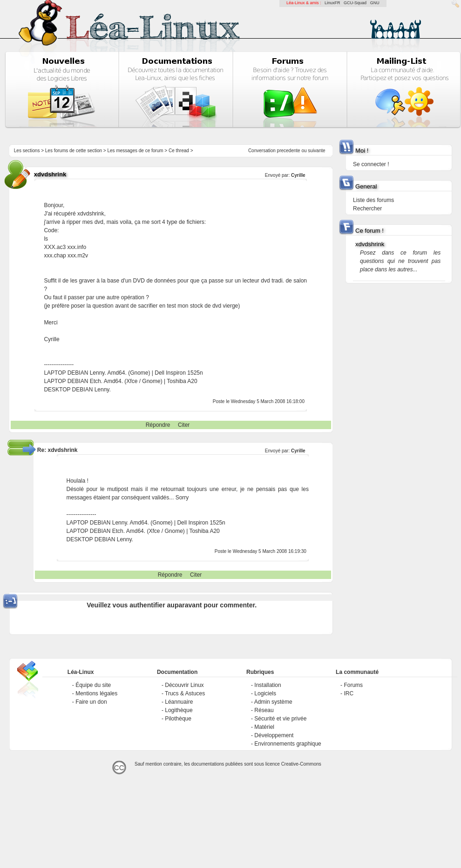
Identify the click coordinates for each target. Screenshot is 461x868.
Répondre (158, 425)
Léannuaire (179, 702)
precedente (289, 151)
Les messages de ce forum (136, 151)
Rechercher (367, 209)
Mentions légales (96, 693)
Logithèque (179, 710)
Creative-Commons (301, 764)
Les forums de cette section (74, 151)
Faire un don (91, 702)
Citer (184, 425)
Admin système (273, 702)
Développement (274, 735)
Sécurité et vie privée (280, 719)
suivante (316, 151)
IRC (349, 693)
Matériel (264, 727)
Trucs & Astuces (185, 693)
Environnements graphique (288, 744)
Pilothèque (178, 719)
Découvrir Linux (184, 685)
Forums (353, 685)
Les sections (27, 151)
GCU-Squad (355, 3)
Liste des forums (373, 200)
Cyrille (298, 175)
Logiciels (265, 693)
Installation (268, 685)
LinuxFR (332, 3)
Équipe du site (93, 685)
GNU (375, 3)
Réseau (264, 710)
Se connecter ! (371, 164)
